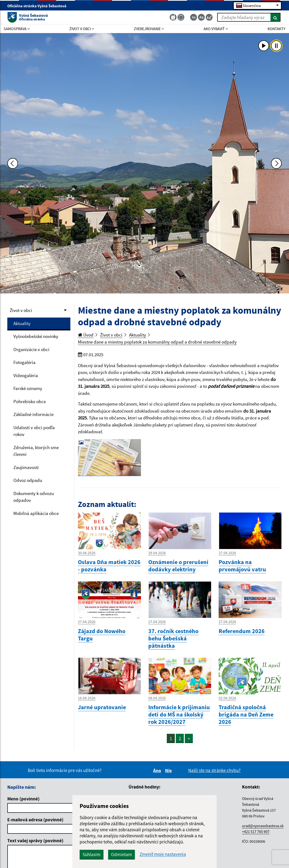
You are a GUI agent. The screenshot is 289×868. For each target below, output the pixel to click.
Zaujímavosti (26, 467)
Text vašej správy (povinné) (35, 841)
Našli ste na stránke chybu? (214, 770)
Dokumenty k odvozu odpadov (34, 497)
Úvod (86, 335)
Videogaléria (26, 375)
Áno (158, 771)
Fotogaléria (24, 362)
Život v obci (21, 310)
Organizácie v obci (31, 349)
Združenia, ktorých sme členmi (36, 451)
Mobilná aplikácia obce (36, 513)
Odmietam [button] (121, 854)
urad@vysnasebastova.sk (263, 826)
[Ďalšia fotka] (276, 163)
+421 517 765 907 (256, 832)
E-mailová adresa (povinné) (35, 820)
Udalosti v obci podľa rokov (34, 431)
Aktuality (22, 323)
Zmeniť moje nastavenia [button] (163, 854)
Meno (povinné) (23, 799)
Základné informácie (33, 414)
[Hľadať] (275, 17)
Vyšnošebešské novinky (36, 336)
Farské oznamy (28, 388)
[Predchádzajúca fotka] (13, 163)
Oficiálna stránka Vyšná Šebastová (39, 6)
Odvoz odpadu (28, 480)
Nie (169, 771)
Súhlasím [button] (92, 854)
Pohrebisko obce (30, 401)
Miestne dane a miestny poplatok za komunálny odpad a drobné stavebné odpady (157, 342)
